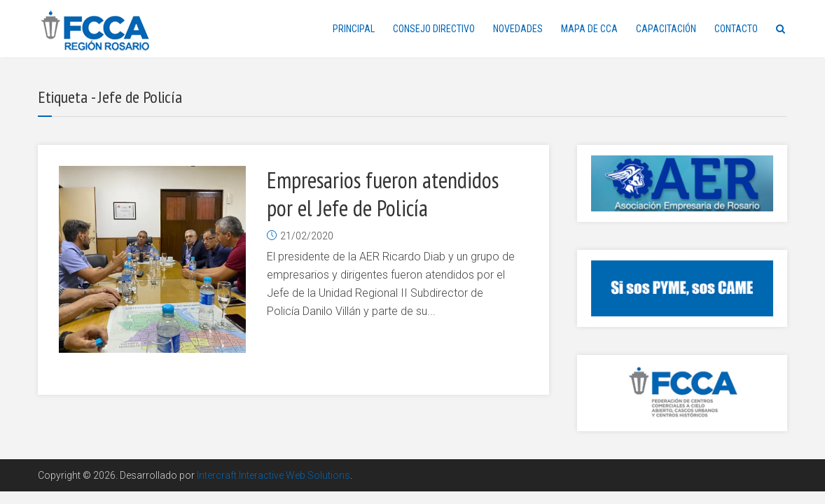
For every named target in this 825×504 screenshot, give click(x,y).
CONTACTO (736, 29)
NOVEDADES (518, 29)
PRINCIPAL (354, 29)
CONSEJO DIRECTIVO (434, 29)
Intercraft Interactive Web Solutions (273, 475)
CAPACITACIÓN (666, 29)
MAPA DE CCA (589, 29)
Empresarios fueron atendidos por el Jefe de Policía (383, 194)
